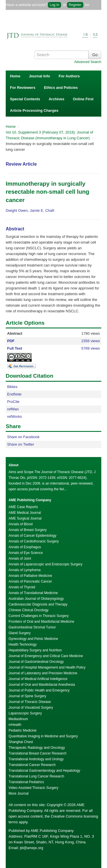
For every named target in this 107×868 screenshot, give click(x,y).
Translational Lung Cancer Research (36, 776)
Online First (83, 99)
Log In (54, 5)
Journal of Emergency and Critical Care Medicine (46, 656)
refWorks (15, 417)
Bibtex (12, 387)
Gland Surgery (20, 633)
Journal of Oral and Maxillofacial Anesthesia (42, 685)
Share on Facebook (23, 437)
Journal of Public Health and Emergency (39, 690)
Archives (56, 99)
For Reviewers (23, 88)
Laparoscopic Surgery (25, 713)
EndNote (14, 394)
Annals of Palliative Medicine (30, 576)
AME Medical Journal (25, 513)
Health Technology (23, 644)
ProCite (13, 402)
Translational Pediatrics (26, 782)
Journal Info (39, 76)
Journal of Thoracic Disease (30, 702)
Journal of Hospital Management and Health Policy (47, 667)
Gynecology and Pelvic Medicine (33, 639)
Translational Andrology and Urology (36, 759)
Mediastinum (18, 719)
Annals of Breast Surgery (28, 530)
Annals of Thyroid (22, 587)
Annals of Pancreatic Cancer (30, 581)
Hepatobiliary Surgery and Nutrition (35, 650)
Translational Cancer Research (32, 765)
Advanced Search (88, 62)
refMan (13, 409)
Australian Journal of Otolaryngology (36, 599)
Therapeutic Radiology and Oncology (37, 748)
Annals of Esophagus (25, 547)
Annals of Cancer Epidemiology (32, 536)
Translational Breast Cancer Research (38, 753)
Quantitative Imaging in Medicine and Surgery (43, 736)
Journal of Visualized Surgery (31, 708)
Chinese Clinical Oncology (29, 610)
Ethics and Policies (61, 88)
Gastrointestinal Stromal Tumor (32, 627)
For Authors (69, 76)
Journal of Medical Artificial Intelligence (38, 679)
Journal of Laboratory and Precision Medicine (43, 673)
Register (75, 5)
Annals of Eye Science (26, 553)
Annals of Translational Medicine (33, 593)
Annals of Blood (21, 524)
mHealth (15, 725)
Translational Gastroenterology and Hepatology (44, 771)
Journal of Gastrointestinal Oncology (36, 662)
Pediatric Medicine (23, 730)
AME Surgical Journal (25, 518)
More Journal (19, 793)
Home (15, 76)
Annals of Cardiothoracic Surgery (34, 541)
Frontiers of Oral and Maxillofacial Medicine (41, 622)
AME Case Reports (23, 507)
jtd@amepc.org (32, 848)
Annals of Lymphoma (25, 570)
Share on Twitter (21, 444)
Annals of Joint (20, 559)
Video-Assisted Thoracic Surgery (33, 788)
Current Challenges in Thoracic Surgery (39, 616)
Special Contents (25, 99)
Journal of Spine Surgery (27, 696)
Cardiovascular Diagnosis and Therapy (38, 604)
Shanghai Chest (21, 742)
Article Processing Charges (34, 110)
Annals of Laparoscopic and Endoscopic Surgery (46, 564)
